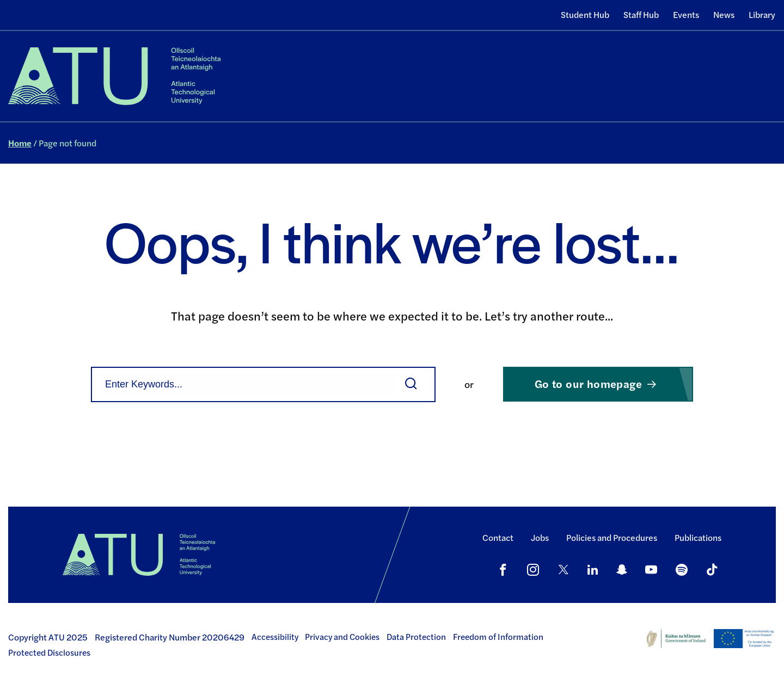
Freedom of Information (498, 637)
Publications (698, 537)
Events (686, 14)
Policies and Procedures (612, 537)
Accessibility (275, 637)
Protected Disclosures (49, 652)
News (724, 14)
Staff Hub (641, 14)
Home (20, 143)
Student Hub (585, 14)
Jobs (540, 537)
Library (762, 14)
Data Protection (416, 637)
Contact (498, 537)
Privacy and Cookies (342, 637)
